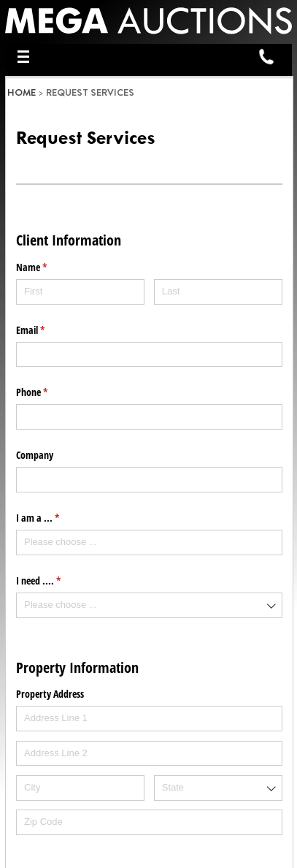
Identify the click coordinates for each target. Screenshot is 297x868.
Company (35, 455)
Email (47, 330)
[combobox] (149, 542)
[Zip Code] (149, 822)
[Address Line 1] (149, 719)
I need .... (55, 581)
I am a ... (55, 518)
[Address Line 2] (149, 754)
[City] (80, 788)
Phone (49, 392)
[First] (80, 292)
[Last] (218, 292)
